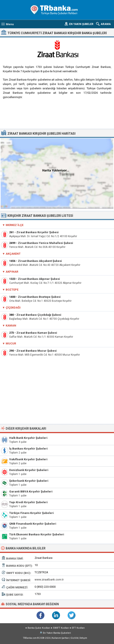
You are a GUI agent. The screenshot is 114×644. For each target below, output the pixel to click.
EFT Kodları (78, 628)
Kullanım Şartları (61, 638)
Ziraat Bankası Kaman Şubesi (37, 333)
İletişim (83, 638)
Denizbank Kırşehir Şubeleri (29, 470)
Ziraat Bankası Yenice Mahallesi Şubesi (46, 243)
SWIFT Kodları (61, 628)
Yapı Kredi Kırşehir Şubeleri (28, 502)
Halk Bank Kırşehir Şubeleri (28, 438)
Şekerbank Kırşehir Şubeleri (29, 481)
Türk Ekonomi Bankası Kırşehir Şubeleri (37, 534)
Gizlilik (74, 638)
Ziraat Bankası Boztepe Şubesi (39, 297)
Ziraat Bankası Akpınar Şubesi (39, 279)
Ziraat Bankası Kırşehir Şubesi (38, 232)
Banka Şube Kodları (39, 628)
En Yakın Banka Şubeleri (57, 633)
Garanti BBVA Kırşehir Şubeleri (31, 491)
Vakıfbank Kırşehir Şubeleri (28, 459)
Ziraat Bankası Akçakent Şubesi (40, 261)
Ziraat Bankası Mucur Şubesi (37, 351)
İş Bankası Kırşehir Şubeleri (28, 449)
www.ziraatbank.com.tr (49, 580)
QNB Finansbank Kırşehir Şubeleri (33, 524)
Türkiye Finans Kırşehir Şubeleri (32, 513)
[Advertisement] (57, 116)
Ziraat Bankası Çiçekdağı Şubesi (39, 315)
